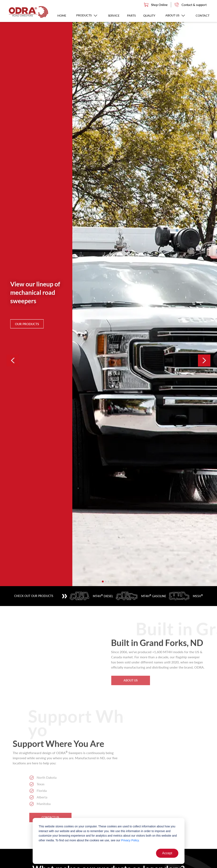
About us (176, 15)
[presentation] (13, 360)
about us (131, 667)
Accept (167, 853)
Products (87, 15)
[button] (103, 582)
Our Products (27, 324)
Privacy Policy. (130, 840)
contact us (50, 804)
